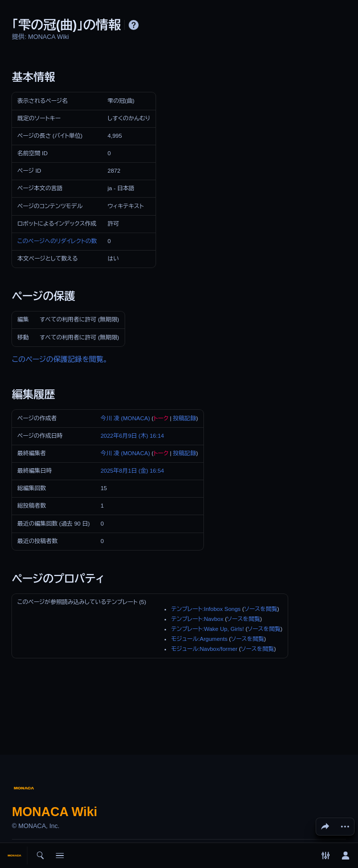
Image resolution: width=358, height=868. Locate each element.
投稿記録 (184, 418)
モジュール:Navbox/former (204, 649)
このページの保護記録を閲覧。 (60, 359)
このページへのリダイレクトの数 (57, 241)
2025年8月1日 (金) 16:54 (132, 471)
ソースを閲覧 (261, 609)
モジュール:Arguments (199, 639)
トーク (161, 418)
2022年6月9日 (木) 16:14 (132, 436)
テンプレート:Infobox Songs (206, 609)
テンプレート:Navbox (197, 619)
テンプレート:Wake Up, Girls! (207, 629)
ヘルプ (134, 25)
